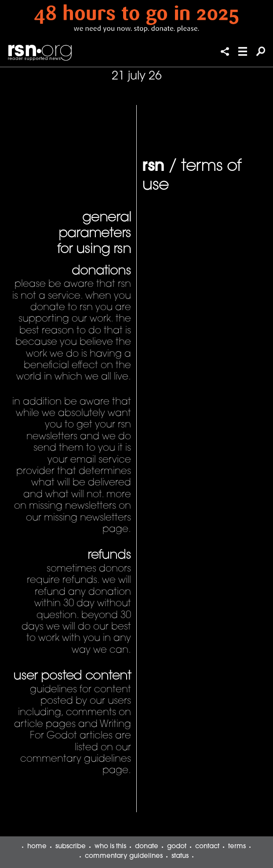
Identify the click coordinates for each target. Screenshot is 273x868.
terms (237, 847)
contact (207, 847)
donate (147, 847)
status (180, 856)
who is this (110, 847)
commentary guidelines (124, 856)
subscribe (71, 847)
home (37, 847)
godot (177, 847)
